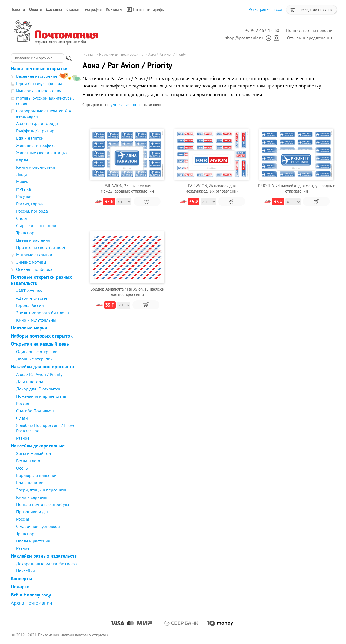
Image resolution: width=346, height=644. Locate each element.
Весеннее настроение (37, 76)
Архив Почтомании (31, 603)
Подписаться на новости (309, 30)
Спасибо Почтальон (35, 411)
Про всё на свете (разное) (41, 247)
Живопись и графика (36, 145)
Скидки (73, 9)
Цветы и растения (33, 240)
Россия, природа (32, 211)
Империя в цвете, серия (39, 91)
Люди (22, 174)
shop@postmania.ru (244, 38)
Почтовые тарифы (146, 9)
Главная (88, 54)
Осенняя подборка (34, 269)
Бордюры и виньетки (36, 475)
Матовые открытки (34, 255)
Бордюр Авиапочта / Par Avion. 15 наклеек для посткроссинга (127, 292)
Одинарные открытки (37, 352)
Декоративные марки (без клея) (46, 564)
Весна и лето (28, 461)
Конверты (21, 579)
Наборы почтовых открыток (42, 336)
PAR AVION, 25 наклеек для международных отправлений (127, 188)
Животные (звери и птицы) (41, 153)
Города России (30, 305)
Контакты (114, 9)
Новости (18, 9)
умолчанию (121, 105)
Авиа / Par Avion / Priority (39, 374)
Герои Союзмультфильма (39, 83)
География (93, 9)
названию (153, 105)
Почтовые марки (29, 328)
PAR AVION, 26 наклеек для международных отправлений (212, 188)
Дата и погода (30, 382)
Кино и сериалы (32, 497)
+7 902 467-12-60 (262, 30)
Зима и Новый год (34, 453)
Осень (22, 468)
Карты (22, 160)
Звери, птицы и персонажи (42, 490)
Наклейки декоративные (38, 446)
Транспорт (26, 233)
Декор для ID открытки (38, 389)
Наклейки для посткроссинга (42, 367)
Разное (23, 438)
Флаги (22, 418)
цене (137, 105)
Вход (278, 9)
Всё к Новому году (31, 595)
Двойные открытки (34, 359)
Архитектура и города (37, 123)
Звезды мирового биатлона (43, 313)
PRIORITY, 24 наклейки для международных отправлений (297, 188)
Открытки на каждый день (40, 344)
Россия (23, 403)
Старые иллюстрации (36, 225)
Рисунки (24, 196)
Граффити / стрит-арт (36, 131)
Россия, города (30, 204)
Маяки (22, 182)
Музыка (24, 189)
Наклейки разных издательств (44, 556)
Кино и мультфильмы (36, 320)
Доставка (54, 9)
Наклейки (26, 571)
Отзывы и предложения (310, 38)
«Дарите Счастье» (33, 298)
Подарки (20, 587)
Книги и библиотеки (36, 167)
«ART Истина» (29, 291)
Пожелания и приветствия (41, 396)
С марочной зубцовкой (38, 526)
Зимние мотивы (31, 262)
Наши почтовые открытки (39, 68)
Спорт (22, 218)
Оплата (35, 9)
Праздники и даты (34, 512)
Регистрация (259, 9)
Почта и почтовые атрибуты (43, 504)
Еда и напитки (30, 138)
